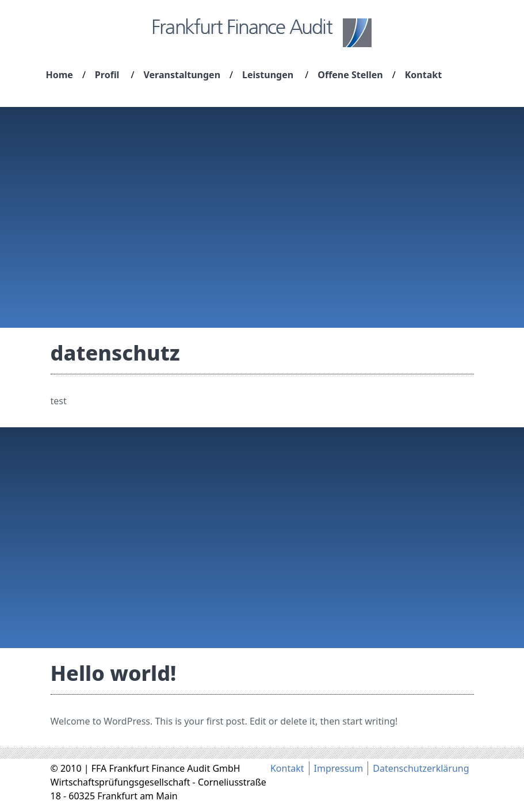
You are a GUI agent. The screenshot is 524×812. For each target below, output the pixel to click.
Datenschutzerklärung (421, 768)
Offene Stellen (350, 75)
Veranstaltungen (182, 75)
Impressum (339, 768)
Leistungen (268, 75)
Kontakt (423, 75)
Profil (107, 75)
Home (60, 75)
